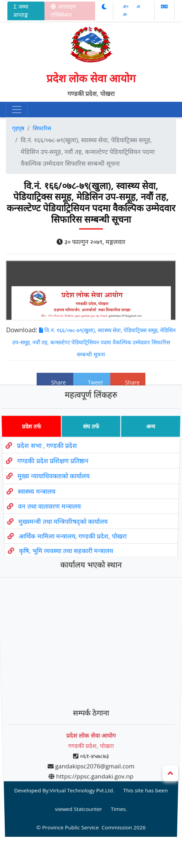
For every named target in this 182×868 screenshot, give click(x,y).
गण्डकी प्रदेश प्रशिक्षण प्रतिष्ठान (50, 490)
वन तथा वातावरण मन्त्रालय (47, 529)
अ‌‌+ (126, 6)
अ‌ (138, 6)
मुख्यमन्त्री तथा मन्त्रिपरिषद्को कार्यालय (62, 542)
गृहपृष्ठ (18, 128)
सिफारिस (42, 128)
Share (55, 382)
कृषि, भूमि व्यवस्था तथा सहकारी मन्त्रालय (65, 566)
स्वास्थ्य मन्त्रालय (33, 516)
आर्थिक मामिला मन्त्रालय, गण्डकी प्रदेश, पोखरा (72, 554)
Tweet (92, 382)
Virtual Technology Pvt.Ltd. (83, 742)
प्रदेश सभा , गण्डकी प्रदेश (43, 476)
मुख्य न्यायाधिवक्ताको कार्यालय (51, 503)
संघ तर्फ (91, 458)
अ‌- (125, 14)
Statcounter (88, 754)
